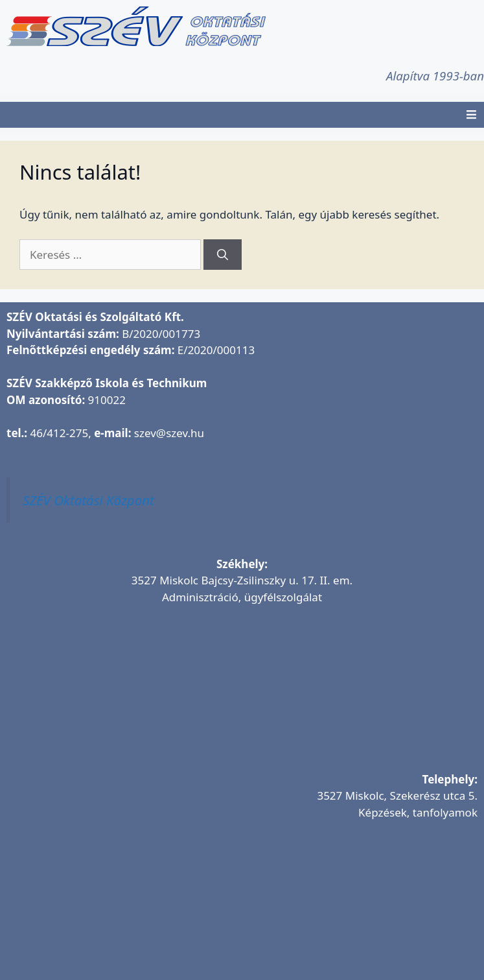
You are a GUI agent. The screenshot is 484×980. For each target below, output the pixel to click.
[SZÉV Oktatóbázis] (242, 909)
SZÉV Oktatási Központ (88, 500)
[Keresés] (223, 255)
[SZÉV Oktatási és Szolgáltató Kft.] (242, 693)
